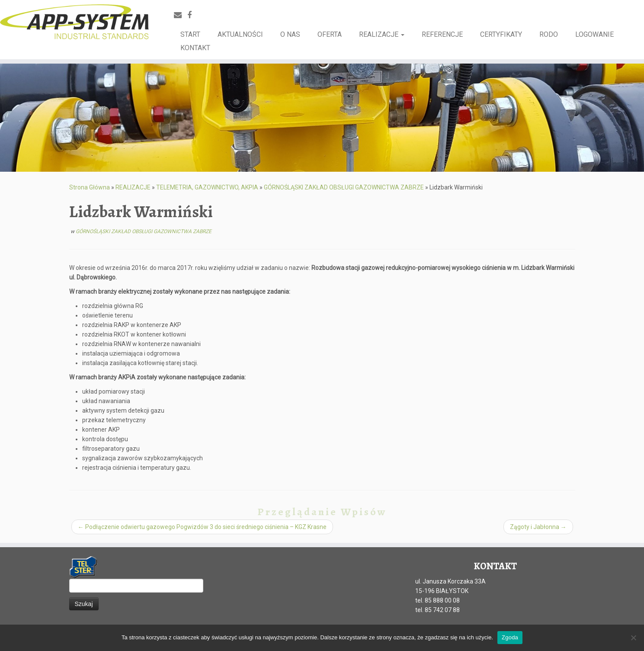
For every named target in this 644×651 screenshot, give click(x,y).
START (190, 34)
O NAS (290, 34)
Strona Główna (90, 187)
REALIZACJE (382, 34)
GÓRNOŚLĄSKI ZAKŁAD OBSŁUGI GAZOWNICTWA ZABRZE (344, 187)
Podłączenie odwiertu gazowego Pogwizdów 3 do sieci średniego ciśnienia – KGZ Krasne (202, 527)
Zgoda (510, 637)
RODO (549, 34)
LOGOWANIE (594, 34)
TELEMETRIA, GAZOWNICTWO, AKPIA (207, 187)
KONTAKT (195, 48)
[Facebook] (192, 15)
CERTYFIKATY (501, 34)
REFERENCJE (442, 34)
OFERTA (330, 34)
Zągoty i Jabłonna (538, 527)
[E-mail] (181, 15)
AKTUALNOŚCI (240, 34)
